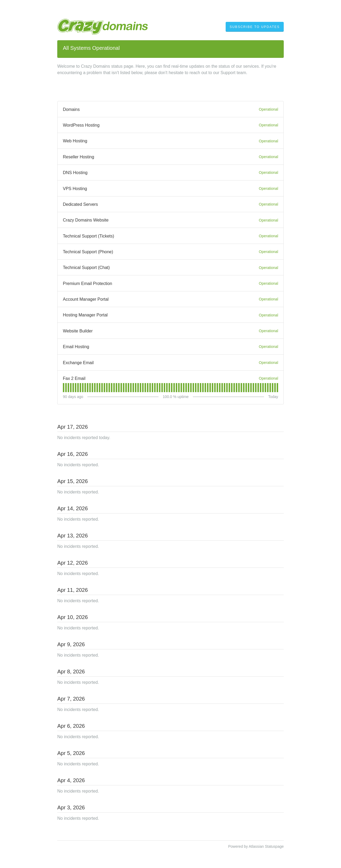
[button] (255, 27)
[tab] (64, 388)
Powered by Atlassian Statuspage (256, 846)
